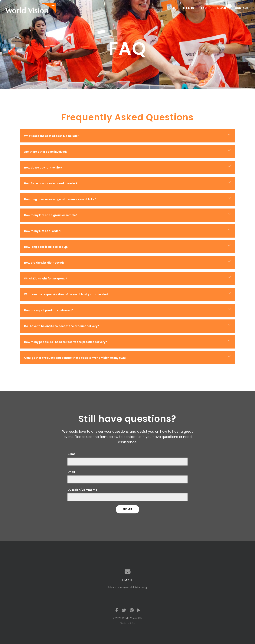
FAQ (204, 8)
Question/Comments (82, 490)
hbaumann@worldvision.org (128, 587)
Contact (242, 8)
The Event (221, 8)
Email (71, 472)
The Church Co (127, 623)
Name (72, 454)
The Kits (188, 8)
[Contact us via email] (128, 572)
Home (171, 8)
